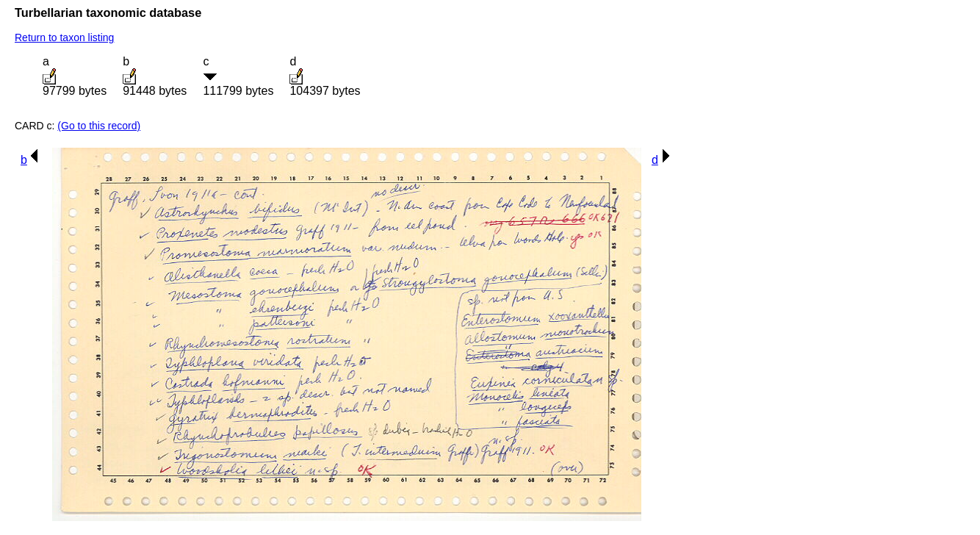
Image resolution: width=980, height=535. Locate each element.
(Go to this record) (99, 126)
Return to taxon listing (64, 37)
